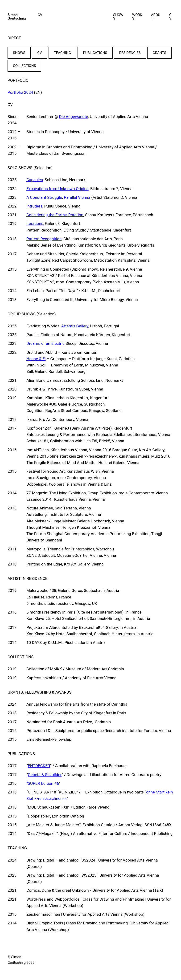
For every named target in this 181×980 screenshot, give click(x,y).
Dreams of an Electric (45, 343)
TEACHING (63, 53)
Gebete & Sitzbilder (45, 775)
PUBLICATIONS (95, 53)
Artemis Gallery (75, 326)
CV (39, 53)
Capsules (35, 180)
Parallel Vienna (77, 197)
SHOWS (19, 53)
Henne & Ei (36, 359)
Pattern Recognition (44, 239)
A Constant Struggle (44, 197)
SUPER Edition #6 (43, 783)
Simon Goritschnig (17, 17)
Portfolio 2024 (20, 92)
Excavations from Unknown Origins (57, 189)
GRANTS (159, 53)
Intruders (34, 206)
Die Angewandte (73, 117)
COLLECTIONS (24, 66)
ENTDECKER (39, 766)
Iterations (35, 224)
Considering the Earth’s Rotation (55, 215)
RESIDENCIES (130, 53)
